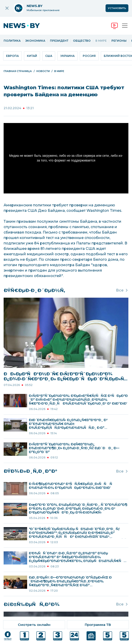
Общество (82, 41)
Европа (12, 56)
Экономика (35, 41)
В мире (101, 41)
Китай (32, 56)
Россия (89, 56)
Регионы (119, 41)
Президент (59, 41)
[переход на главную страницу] (25, 26)
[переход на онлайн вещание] (114, 26)
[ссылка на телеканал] (8, 636)
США (49, 56)
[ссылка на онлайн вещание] (34, 625)
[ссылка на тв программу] (98, 625)
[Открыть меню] (125, 26)
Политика (12, 41)
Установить (117, 8)
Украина (67, 56)
